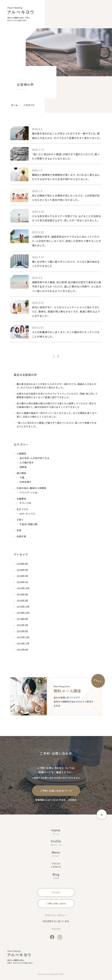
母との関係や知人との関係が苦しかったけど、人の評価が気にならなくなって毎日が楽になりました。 (66, 198)
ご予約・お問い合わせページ (56, 791)
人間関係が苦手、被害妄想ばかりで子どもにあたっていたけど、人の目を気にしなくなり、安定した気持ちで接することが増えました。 (67, 241)
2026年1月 (22, 582)
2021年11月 (23, 643)
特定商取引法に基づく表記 (56, 921)
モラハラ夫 (25, 503)
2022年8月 (22, 631)
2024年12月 (23, 607)
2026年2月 (22, 576)
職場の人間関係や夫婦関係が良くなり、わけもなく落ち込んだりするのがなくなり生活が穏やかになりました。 (66, 177)
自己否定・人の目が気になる (34, 458)
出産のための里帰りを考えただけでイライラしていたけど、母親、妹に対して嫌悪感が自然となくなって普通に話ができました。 (57, 395)
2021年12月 (23, 637)
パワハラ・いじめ (29, 492)
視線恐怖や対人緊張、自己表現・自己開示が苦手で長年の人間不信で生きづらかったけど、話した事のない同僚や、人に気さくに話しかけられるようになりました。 (67, 286)
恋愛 (19, 530)
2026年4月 (22, 564)
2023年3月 (22, 625)
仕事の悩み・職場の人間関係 (32, 488)
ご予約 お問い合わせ (56, 904)
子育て (20, 520)
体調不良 (21, 536)
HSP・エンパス (27, 514)
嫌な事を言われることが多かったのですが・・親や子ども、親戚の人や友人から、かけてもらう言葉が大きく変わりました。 (67, 136)
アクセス (56, 892)
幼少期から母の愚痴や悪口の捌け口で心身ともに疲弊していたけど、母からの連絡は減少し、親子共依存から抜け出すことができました (57, 405)
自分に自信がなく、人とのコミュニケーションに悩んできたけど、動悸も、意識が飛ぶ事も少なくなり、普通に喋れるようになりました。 (66, 311)
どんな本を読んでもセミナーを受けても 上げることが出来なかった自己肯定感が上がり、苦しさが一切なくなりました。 (67, 218)
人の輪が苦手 (27, 463)
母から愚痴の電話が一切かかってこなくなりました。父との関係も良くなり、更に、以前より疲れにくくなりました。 (57, 415)
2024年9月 (22, 619)
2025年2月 (22, 601)
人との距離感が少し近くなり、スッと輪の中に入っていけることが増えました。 (66, 334)
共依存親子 (25, 482)
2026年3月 (22, 570)
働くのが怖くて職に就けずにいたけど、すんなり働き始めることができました (66, 264)
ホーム (14, 105)
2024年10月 (23, 613)
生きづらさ (23, 509)
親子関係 (21, 473)
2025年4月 (22, 594)
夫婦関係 (21, 499)
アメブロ (56, 929)
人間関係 (21, 454)
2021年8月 (22, 650)
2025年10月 (23, 588)
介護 (22, 477)
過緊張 (23, 467)
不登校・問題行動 (29, 524)
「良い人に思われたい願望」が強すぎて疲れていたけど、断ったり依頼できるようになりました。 (66, 156)
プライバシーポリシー (56, 915)
